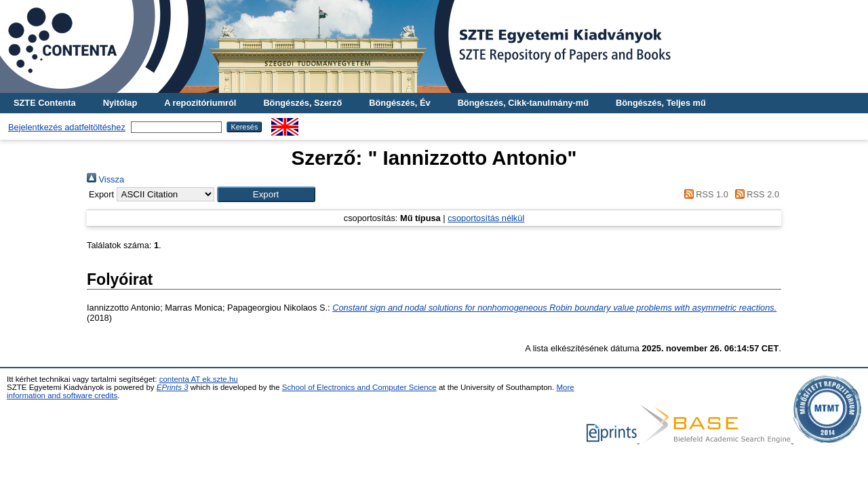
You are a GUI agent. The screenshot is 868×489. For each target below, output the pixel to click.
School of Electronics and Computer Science (359, 387)
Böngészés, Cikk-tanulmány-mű (523, 103)
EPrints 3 (173, 387)
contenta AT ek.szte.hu (199, 379)
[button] (266, 194)
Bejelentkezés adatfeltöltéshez (67, 127)
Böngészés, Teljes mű (661, 103)
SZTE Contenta (45, 103)
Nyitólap (120, 103)
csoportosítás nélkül (486, 218)
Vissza (105, 179)
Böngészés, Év (399, 103)
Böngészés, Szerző (302, 103)
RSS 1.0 (704, 194)
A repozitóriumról (200, 103)
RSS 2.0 (755, 194)
